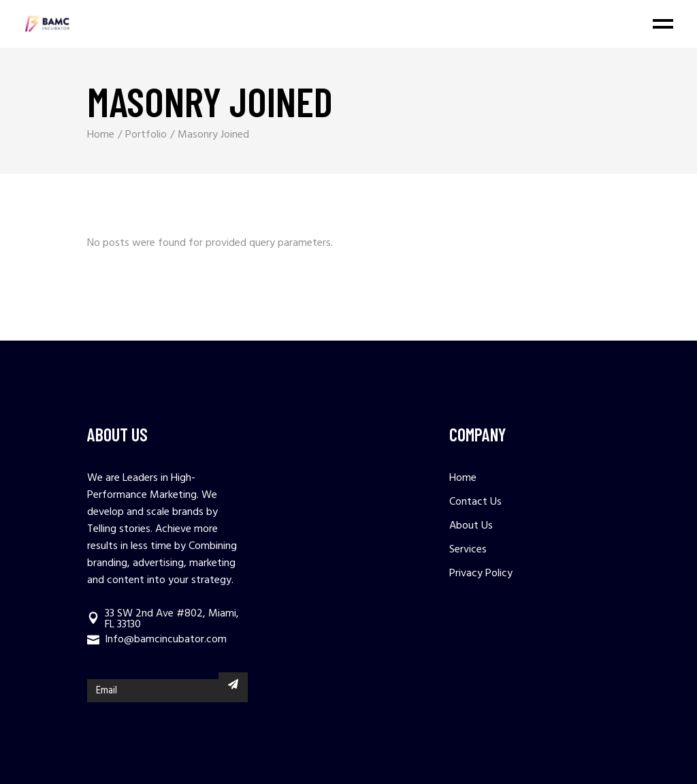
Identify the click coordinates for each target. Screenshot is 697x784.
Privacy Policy (481, 574)
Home (463, 478)
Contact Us (475, 502)
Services (468, 550)
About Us (471, 526)
